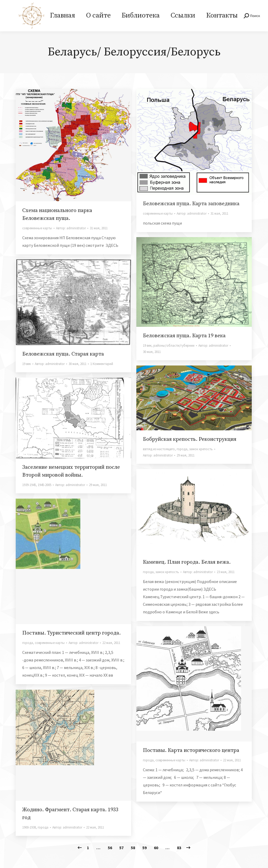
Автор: (71, 228)
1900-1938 (29, 827)
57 (121, 848)
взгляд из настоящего (159, 449)
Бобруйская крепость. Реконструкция (190, 439)
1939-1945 (29, 485)
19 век (147, 346)
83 (179, 848)
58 (133, 848)
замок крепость (201, 449)
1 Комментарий (102, 364)
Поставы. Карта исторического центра (191, 750)
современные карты (37, 228)
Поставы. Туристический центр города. (71, 633)
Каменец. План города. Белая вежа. (187, 562)
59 (144, 848)
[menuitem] (63, 16)
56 (110, 848)
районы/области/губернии (174, 346)
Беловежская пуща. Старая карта (63, 354)
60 (156, 848)
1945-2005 (44, 485)
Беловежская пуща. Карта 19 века (184, 336)
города (182, 449)
